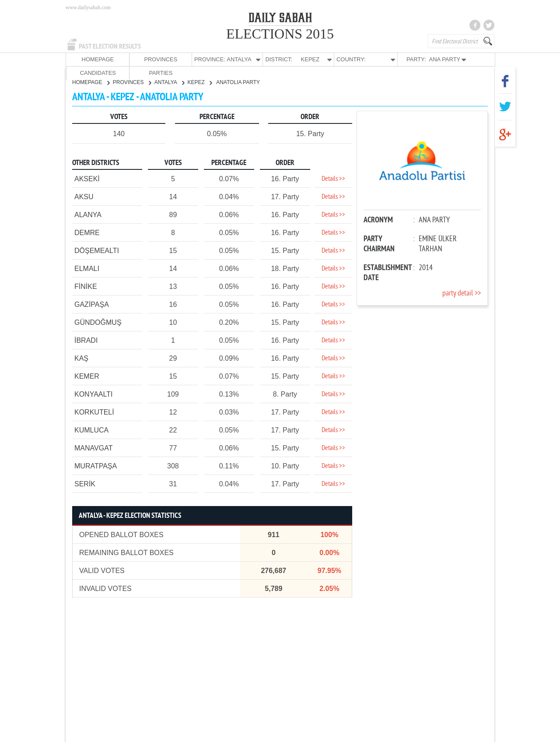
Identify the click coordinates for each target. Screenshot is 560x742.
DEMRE (87, 232)
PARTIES (470, 59)
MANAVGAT (93, 448)
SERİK (85, 484)
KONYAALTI (93, 394)
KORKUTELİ (94, 412)
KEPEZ (200, 82)
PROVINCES (131, 59)
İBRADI (86, 340)
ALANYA (88, 214)
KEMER (87, 376)
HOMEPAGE (87, 59)
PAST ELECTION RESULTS (110, 46)
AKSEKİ (87, 178)
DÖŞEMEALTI (97, 250)
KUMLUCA (91, 430)
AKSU (84, 196)
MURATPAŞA (96, 466)
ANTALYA (169, 82)
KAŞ (81, 358)
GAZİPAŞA (92, 304)
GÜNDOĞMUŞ (98, 322)
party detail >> (462, 293)
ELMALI (87, 268)
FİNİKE (86, 286)
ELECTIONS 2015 (280, 34)
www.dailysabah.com (88, 7)
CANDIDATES (427, 59)
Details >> (333, 179)
